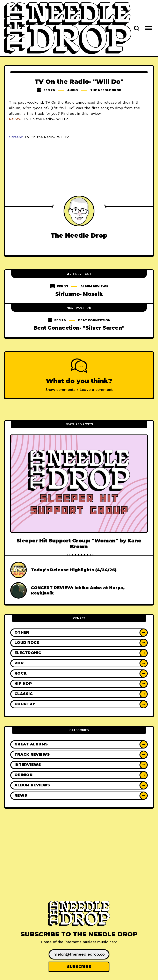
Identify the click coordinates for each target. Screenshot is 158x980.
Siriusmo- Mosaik (79, 294)
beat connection (94, 320)
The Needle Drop (106, 90)
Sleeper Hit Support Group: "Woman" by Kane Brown (79, 544)
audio (73, 90)
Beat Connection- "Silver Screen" (79, 328)
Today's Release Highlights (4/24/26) (74, 570)
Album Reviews (94, 286)
